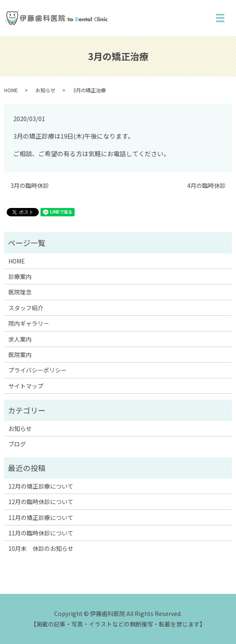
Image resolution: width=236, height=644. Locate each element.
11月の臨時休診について (41, 533)
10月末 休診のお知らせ (41, 548)
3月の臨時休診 (30, 186)
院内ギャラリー (29, 323)
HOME (11, 90)
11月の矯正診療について (41, 517)
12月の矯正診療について (41, 486)
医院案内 (20, 355)
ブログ (17, 444)
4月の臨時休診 (206, 186)
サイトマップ (26, 386)
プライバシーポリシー (38, 370)
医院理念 (20, 292)
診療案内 (20, 276)
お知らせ (45, 90)
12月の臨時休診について (41, 502)
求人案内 (20, 339)
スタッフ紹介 (26, 308)
